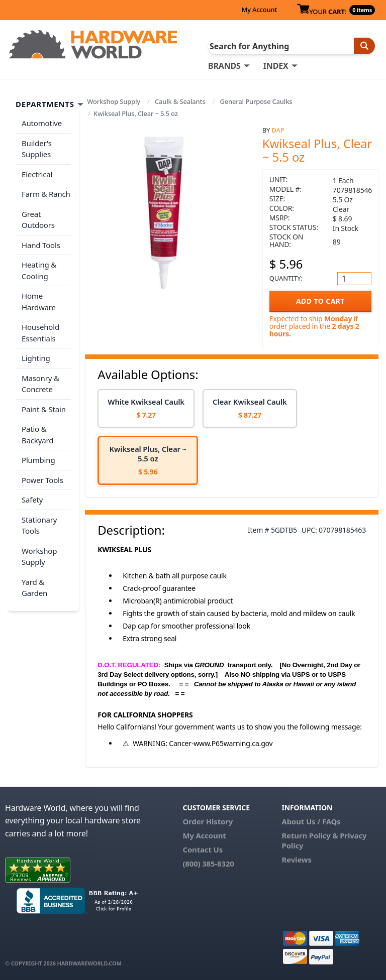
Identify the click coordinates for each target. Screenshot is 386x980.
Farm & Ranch (46, 194)
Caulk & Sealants (180, 101)
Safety (32, 500)
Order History (208, 821)
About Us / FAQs (311, 821)
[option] (146, 408)
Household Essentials (40, 333)
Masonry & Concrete (40, 384)
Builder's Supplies (37, 149)
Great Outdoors (38, 220)
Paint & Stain (44, 409)
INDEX (276, 66)
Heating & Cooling (39, 270)
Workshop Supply (114, 101)
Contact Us (203, 849)
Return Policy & (310, 835)
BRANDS (224, 66)
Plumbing (38, 460)
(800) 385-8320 (208, 864)
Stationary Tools (39, 525)
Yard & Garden (34, 588)
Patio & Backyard (37, 435)
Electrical (37, 174)
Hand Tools (41, 245)
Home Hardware (39, 301)
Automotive (42, 123)
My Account (259, 10)
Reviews (297, 860)
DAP (278, 130)
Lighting (36, 358)
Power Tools (42, 480)
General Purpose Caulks (256, 101)
